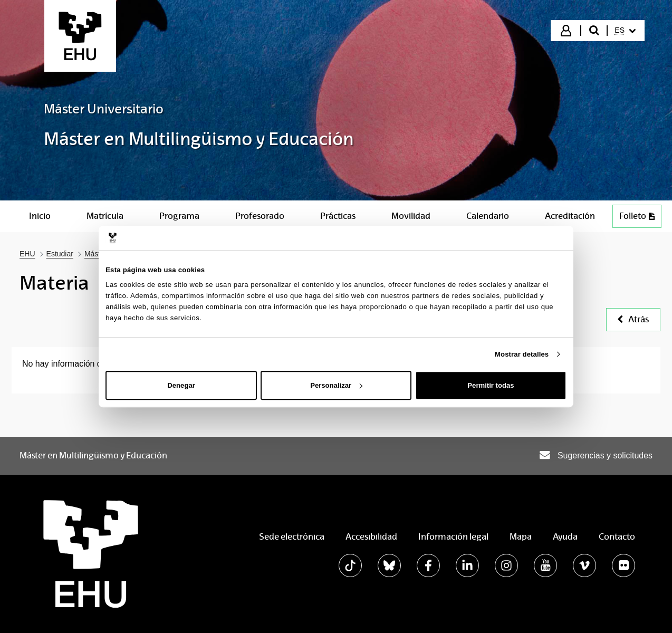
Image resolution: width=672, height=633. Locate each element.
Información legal (453, 537)
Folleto (640, 219)
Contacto (617, 537)
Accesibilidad (371, 537)
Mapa (521, 537)
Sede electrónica (292, 537)
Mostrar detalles (522, 354)
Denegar (181, 385)
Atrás (633, 319)
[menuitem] (625, 31)
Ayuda (565, 537)
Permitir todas (491, 385)
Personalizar (336, 385)
